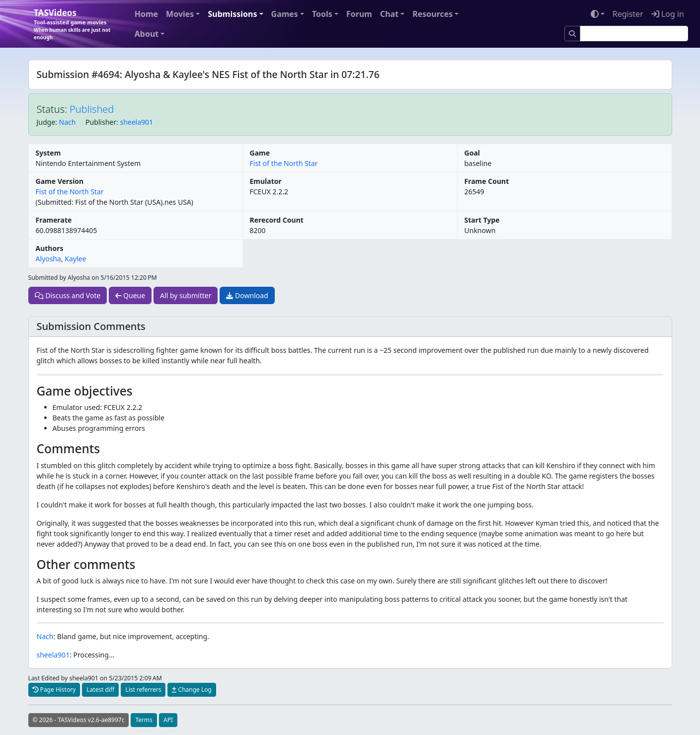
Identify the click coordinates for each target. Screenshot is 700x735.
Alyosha (48, 259)
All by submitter (186, 295)
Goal (472, 153)
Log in (668, 14)
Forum (359, 14)
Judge (46, 122)
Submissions (232, 14)
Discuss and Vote (68, 295)
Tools (322, 14)
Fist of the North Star (284, 163)
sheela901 (136, 122)
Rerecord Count (277, 220)
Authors (50, 248)
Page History (54, 690)
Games (285, 14)
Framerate (54, 220)
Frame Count (487, 181)
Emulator (266, 181)
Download (247, 295)
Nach (68, 122)
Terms (144, 720)
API (168, 720)
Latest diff (100, 690)
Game (260, 153)
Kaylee (75, 259)
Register (628, 14)
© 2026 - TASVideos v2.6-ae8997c (79, 720)
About (147, 34)
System (48, 153)
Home (146, 14)
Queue (130, 295)
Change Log (192, 690)
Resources (432, 14)
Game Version (60, 181)
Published (92, 109)
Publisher (101, 122)
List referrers (143, 690)
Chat (389, 14)
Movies (180, 14)
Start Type (482, 220)
